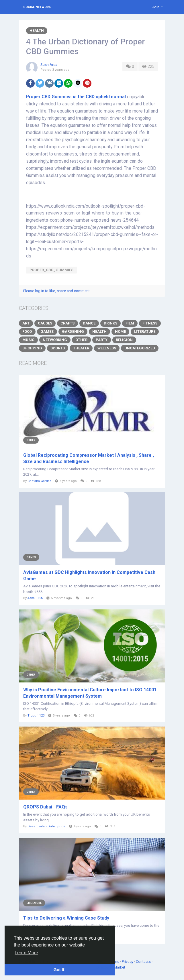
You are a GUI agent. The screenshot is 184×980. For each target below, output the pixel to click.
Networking (55, 340)
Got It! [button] (60, 970)
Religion (124, 340)
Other (81, 340)
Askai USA (35, 598)
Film (130, 323)
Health (37, 30)
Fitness (150, 323)
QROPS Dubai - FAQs (45, 807)
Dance (89, 323)
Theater (81, 348)
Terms (115, 962)
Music (28, 340)
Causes (45, 323)
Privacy (128, 962)
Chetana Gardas (39, 481)
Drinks (110, 323)
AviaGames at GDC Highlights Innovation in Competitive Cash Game (89, 575)
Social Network (37, 7)
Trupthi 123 (36, 716)
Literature (145, 331)
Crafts (67, 323)
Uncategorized (140, 348)
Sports (58, 348)
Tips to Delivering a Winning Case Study (66, 918)
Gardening (73, 331)
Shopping (32, 348)
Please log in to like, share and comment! (57, 291)
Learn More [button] (26, 953)
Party (102, 340)
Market (120, 967)
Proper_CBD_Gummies (51, 270)
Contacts (144, 962)
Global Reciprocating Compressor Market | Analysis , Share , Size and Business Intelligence (89, 458)
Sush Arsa (49, 65)
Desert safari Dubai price (46, 826)
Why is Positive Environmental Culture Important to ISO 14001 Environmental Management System (90, 693)
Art (26, 323)
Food (27, 331)
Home (120, 331)
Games (47, 331)
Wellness (107, 348)
